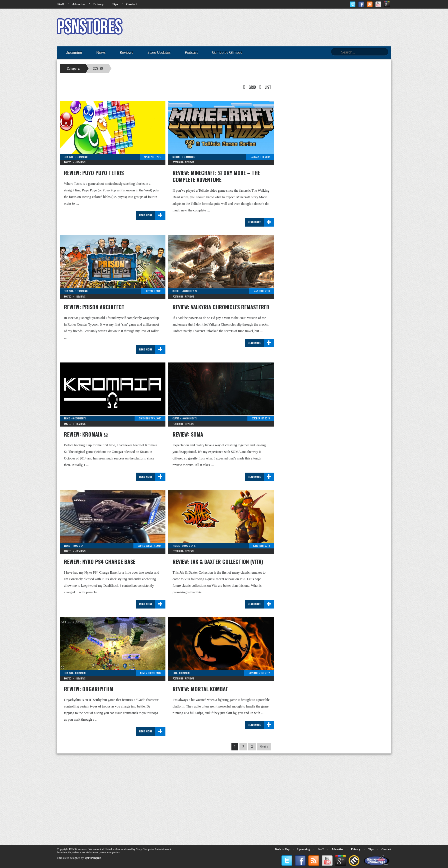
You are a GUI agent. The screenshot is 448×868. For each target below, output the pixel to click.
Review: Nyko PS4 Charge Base (100, 562)
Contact (131, 4)
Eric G (67, 418)
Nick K (176, 546)
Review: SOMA (188, 434)
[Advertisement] (287, 27)
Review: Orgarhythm (89, 689)
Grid (249, 87)
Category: (73, 68)
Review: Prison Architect (94, 307)
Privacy (99, 4)
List (264, 87)
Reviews (81, 162)
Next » (264, 747)
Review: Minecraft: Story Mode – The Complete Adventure (216, 176)
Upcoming (304, 849)
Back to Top (282, 849)
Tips (115, 4)
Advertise (79, 4)
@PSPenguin (93, 858)
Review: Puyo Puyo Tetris (94, 173)
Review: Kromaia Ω (86, 434)
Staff (61, 4)
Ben (175, 673)
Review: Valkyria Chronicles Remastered (221, 307)
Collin (176, 157)
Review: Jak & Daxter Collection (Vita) (218, 562)
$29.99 (98, 68)
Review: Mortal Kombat (200, 689)
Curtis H (68, 157)
